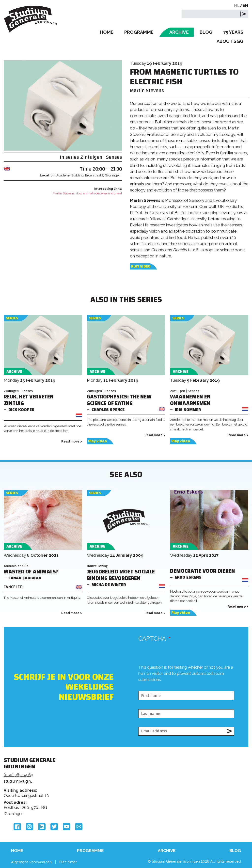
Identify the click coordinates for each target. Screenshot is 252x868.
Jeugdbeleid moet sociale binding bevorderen (121, 575)
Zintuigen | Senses (101, 157)
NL (237, 5)
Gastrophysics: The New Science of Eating (119, 400)
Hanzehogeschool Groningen (198, 797)
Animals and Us (16, 566)
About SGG (230, 41)
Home (107, 32)
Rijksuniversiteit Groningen (198, 780)
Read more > (72, 441)
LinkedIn (42, 827)
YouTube (66, 827)
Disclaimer (68, 862)
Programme (139, 32)
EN (245, 5)
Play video (141, 266)
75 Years (233, 32)
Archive (179, 32)
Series (12, 318)
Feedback (123, 782)
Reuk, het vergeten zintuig (29, 400)
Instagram (30, 827)
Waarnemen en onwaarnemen (190, 400)
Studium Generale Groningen (31, 19)
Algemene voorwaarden (31, 862)
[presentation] (176, 687)
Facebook (17, 827)
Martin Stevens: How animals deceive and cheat (87, 193)
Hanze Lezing (97, 566)
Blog (206, 32)
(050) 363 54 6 (17, 775)
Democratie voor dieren (203, 571)
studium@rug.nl (18, 781)
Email (79, 827)
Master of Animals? (31, 572)
